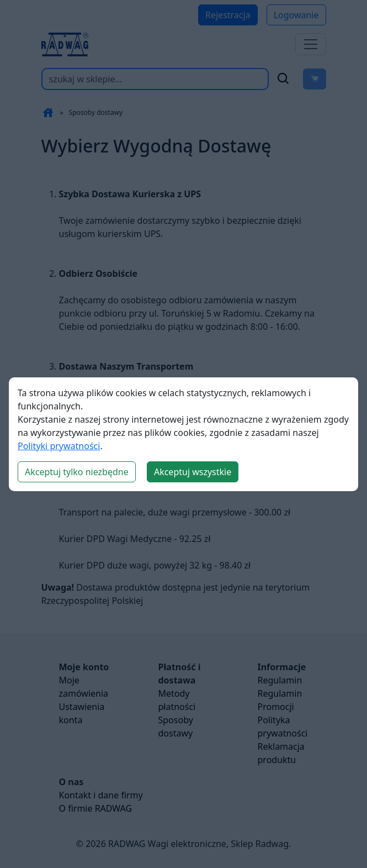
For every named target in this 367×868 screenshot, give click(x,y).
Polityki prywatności (59, 446)
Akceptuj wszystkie (193, 472)
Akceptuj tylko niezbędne (77, 472)
